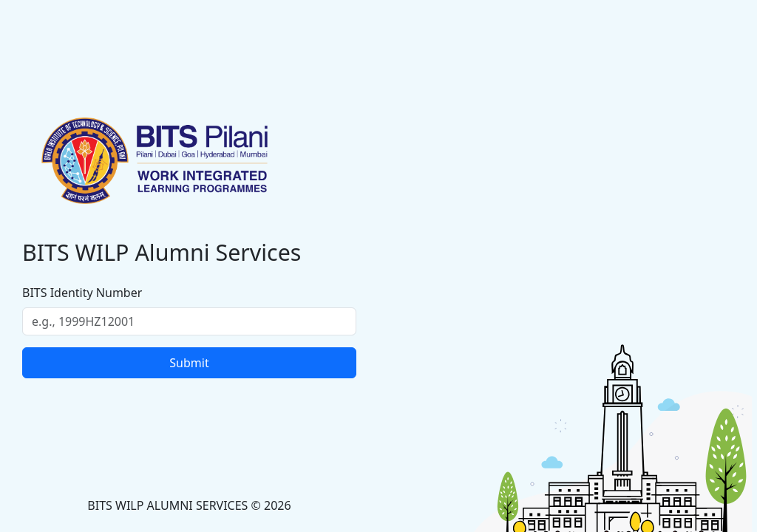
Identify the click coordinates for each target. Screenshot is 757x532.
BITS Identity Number (82, 293)
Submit (189, 363)
